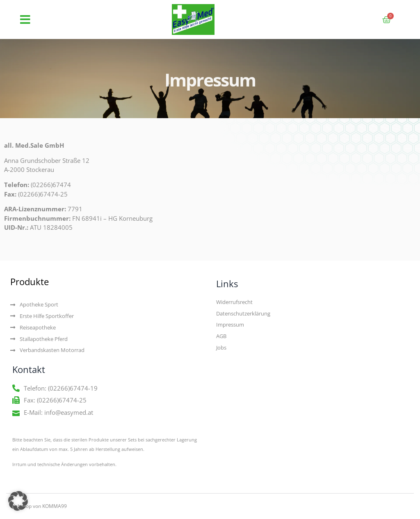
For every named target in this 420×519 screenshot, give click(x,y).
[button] (25, 20)
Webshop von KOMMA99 (39, 506)
